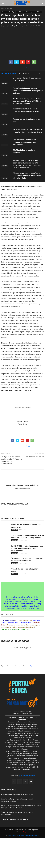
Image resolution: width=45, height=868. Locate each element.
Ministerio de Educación (15, 625)
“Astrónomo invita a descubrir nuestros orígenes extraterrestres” (17, 813)
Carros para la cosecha (14, 597)
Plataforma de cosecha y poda (27, 608)
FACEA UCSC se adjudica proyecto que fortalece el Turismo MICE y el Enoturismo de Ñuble (27, 101)
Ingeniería (32, 12)
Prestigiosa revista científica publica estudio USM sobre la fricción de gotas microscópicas (12, 460)
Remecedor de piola (32, 606)
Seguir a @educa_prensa (22, 648)
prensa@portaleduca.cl (27, 775)
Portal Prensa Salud (21, 830)
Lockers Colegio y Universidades (23, 627)
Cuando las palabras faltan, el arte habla (15, 819)
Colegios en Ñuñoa (8, 620)
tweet (28, 68)
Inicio (3, 8)
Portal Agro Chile (33, 830)
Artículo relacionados (9, 73)
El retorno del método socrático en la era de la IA (17, 795)
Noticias (39, 12)
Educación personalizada (24, 620)
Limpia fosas (10, 608)
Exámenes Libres (25, 623)
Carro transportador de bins (30, 604)
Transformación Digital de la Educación (15, 629)
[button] (42, 3)
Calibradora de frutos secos (14, 606)
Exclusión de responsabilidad (30, 836)
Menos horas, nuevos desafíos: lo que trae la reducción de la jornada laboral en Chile (27, 176)
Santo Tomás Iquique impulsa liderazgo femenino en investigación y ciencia (28, 91)
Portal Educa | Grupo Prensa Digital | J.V (15, 26)
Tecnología (12, 12)
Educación (4, 12)
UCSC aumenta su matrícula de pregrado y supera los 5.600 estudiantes (26, 142)
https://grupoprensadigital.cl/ (22, 488)
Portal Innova (9, 830)
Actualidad (19, 12)
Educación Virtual (12, 623)
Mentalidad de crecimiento (34, 457)
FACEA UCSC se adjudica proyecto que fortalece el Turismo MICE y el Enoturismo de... (27, 548)
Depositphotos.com (35, 666)
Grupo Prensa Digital (14, 836)
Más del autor (24, 73)
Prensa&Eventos (17, 832)
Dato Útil (26, 12)
